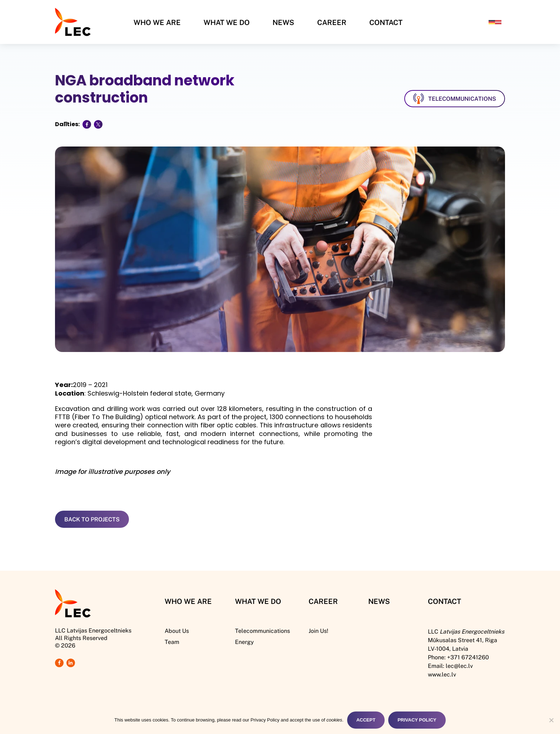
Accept (366, 720)
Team (172, 642)
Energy (244, 642)
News (283, 22)
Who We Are (157, 22)
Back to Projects (92, 519)
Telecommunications (262, 631)
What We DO (258, 601)
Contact (386, 22)
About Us (177, 631)
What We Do (227, 22)
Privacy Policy (417, 720)
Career (332, 22)
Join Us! (318, 631)
